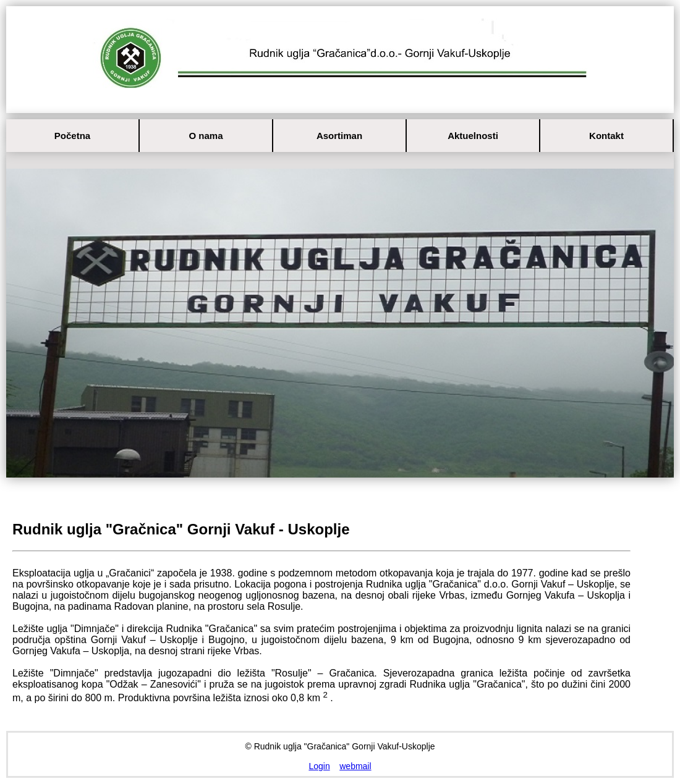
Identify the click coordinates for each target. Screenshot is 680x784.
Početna (72, 136)
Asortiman (339, 136)
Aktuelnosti (473, 136)
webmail (355, 766)
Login (319, 766)
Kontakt (606, 136)
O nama (206, 136)
